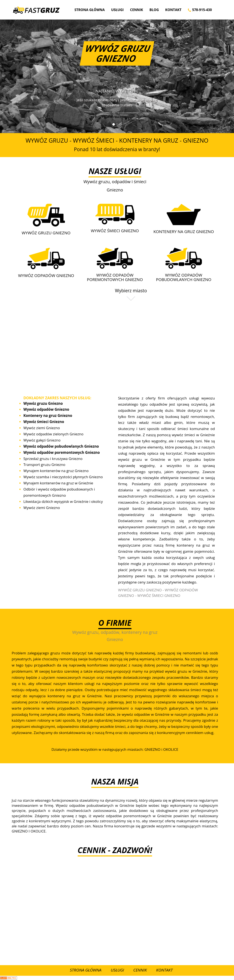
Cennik (136, 10)
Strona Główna (90, 10)
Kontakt (173, 10)
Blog (154, 10)
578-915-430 (200, 10)
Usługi (117, 10)
